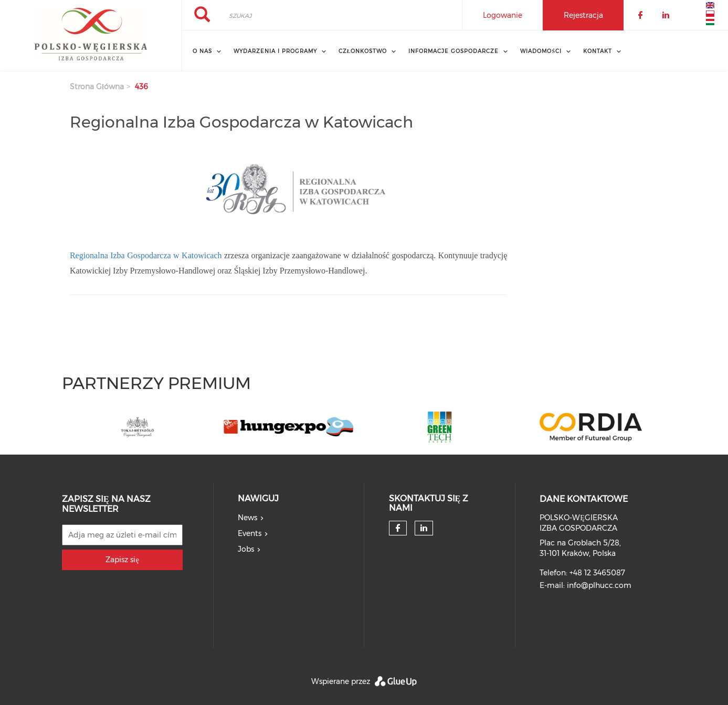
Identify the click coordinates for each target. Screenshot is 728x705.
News (247, 518)
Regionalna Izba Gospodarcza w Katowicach (146, 255)
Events (250, 533)
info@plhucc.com (599, 585)
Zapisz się (122, 560)
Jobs (246, 549)
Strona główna (97, 87)
